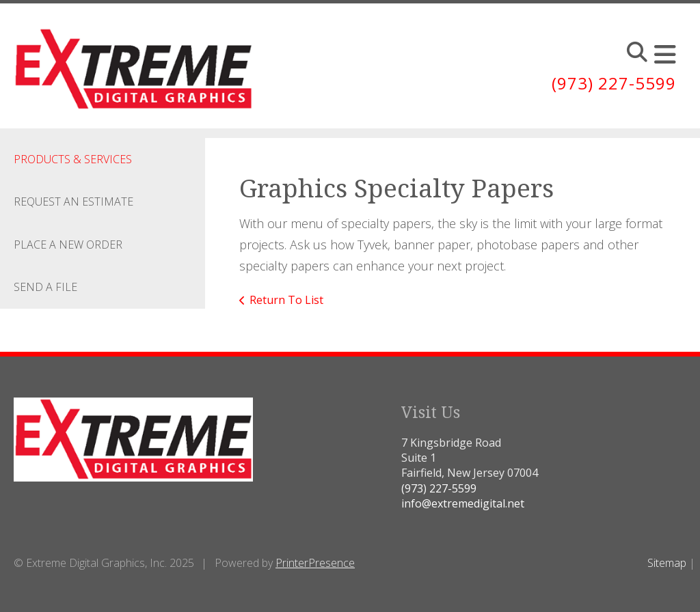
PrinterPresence (315, 563)
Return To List (286, 300)
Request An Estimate (73, 201)
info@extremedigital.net (463, 503)
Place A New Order (68, 245)
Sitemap (667, 563)
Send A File (45, 287)
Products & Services (73, 159)
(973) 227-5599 (614, 83)
